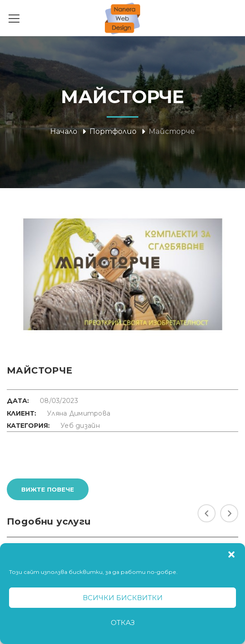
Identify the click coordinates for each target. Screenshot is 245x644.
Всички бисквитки (123, 598)
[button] (231, 554)
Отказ (123, 623)
